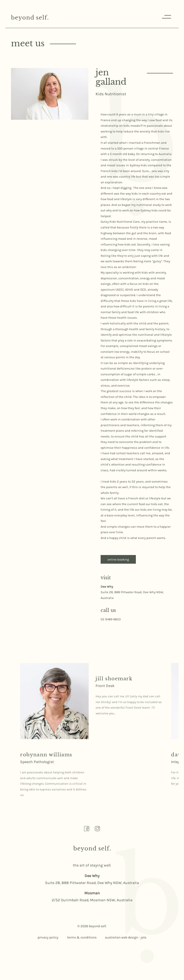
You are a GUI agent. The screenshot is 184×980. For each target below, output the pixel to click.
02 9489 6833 (111, 619)
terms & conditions (82, 938)
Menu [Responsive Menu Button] (166, 17)
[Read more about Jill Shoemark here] (114, 679)
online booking (118, 559)
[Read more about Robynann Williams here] (54, 701)
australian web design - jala (126, 938)
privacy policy (48, 938)
